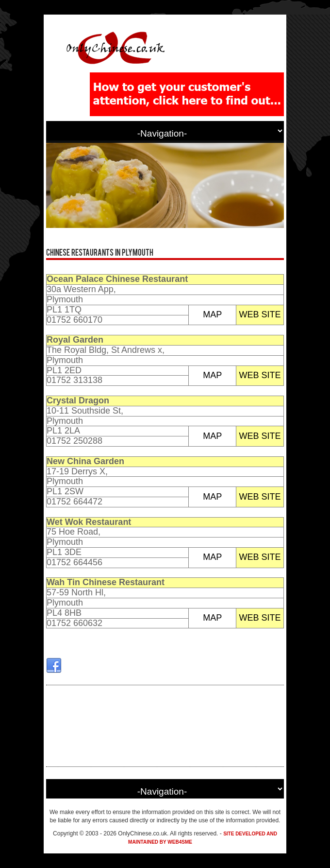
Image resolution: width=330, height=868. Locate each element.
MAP (212, 314)
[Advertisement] (165, 726)
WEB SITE (260, 314)
